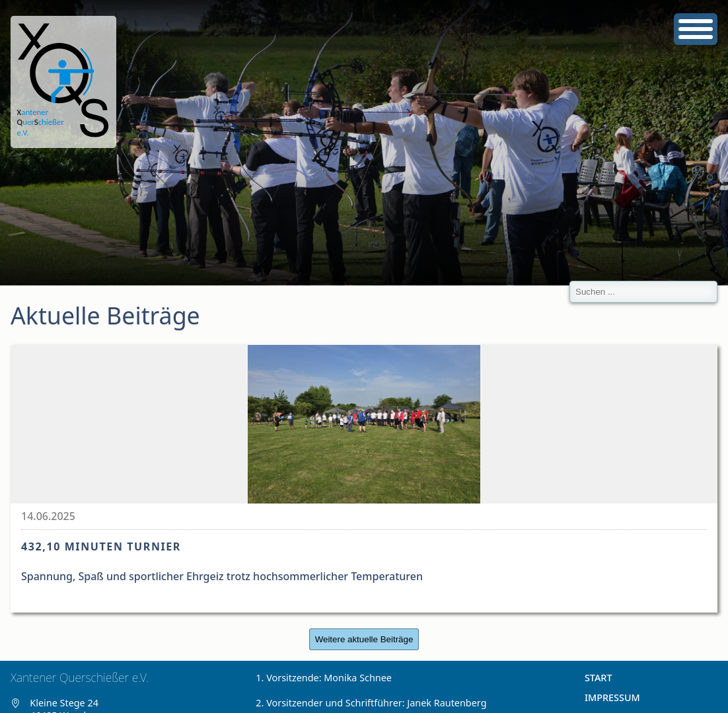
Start (599, 678)
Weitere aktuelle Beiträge (364, 639)
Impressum (612, 697)
